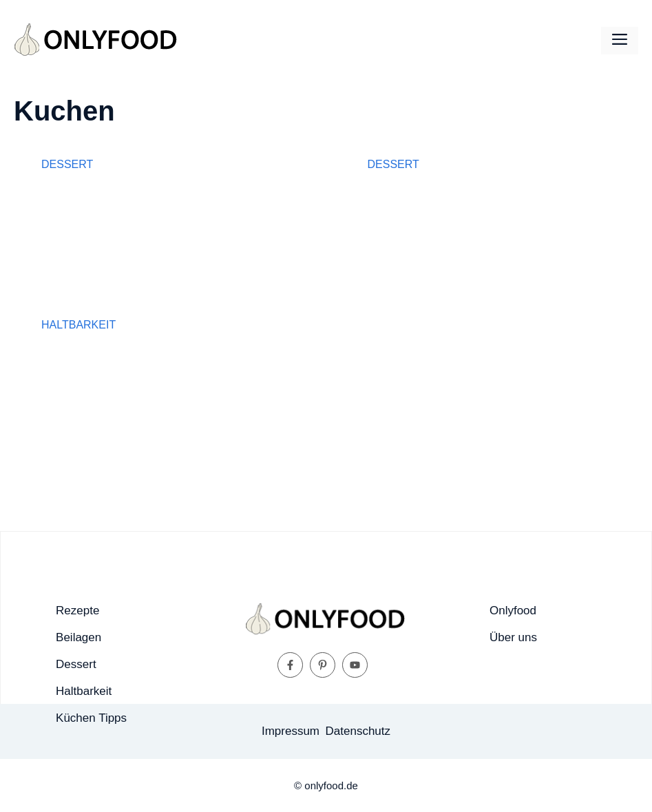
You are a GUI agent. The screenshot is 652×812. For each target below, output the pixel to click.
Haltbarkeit (78, 325)
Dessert (67, 164)
